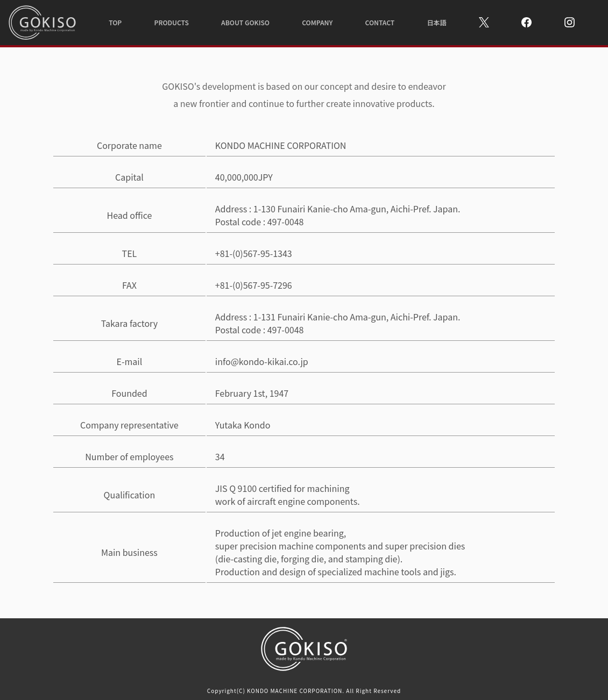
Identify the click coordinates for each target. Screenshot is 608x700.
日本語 (436, 22)
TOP (115, 22)
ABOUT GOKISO (245, 22)
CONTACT (380, 22)
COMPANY (317, 22)
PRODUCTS (171, 22)
